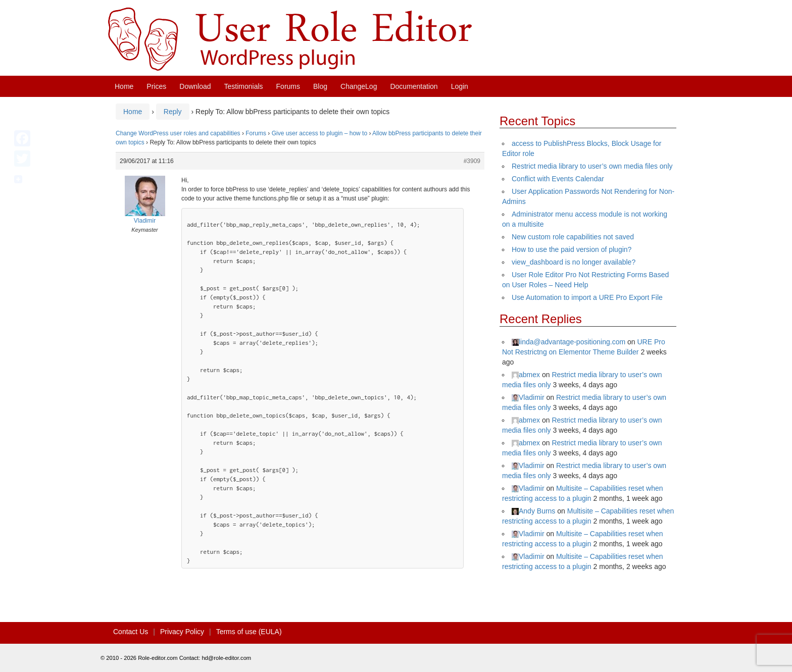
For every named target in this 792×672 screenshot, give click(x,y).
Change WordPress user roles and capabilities (178, 133)
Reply (173, 112)
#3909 (472, 161)
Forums (288, 86)
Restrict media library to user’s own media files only (592, 166)
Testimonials (244, 86)
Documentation (414, 86)
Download (195, 86)
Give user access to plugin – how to (319, 133)
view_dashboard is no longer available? (574, 262)
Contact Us (131, 632)
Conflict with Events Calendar (558, 179)
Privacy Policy (182, 632)
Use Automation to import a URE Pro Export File (587, 297)
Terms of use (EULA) (249, 632)
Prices (156, 86)
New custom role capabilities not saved (573, 237)
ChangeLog (359, 86)
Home (124, 86)
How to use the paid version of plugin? (572, 249)
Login (460, 86)
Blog (320, 86)
